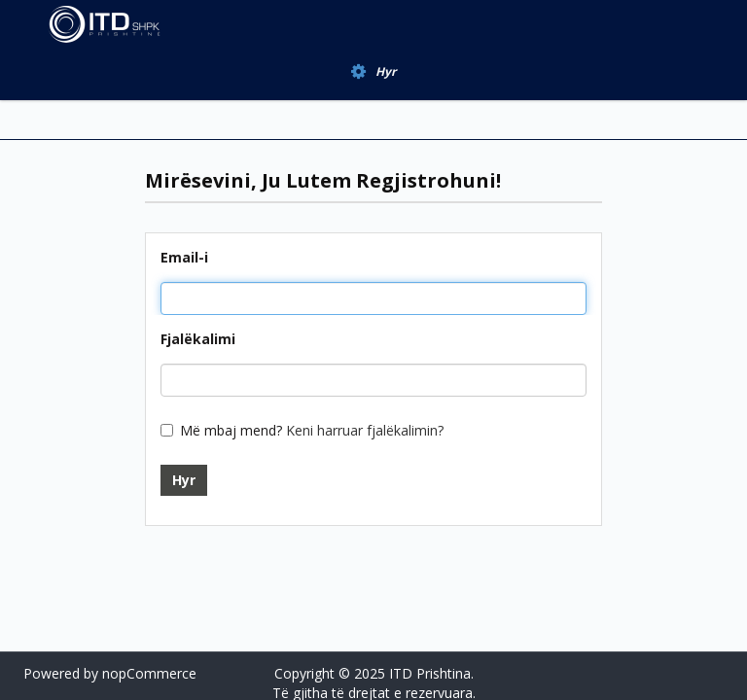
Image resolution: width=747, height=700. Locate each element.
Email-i (184, 257)
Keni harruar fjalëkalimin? (365, 430)
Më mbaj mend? (231, 430)
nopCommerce (149, 673)
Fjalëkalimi (198, 339)
